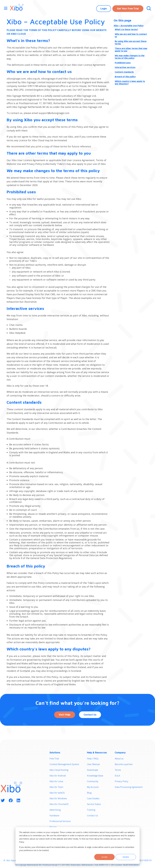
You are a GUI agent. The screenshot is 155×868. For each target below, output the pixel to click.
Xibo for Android (58, 776)
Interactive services (125, 67)
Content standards (124, 72)
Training (91, 810)
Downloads (93, 770)
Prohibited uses (123, 63)
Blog (89, 793)
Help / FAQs (93, 759)
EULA (117, 776)
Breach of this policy (125, 77)
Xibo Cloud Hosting (59, 770)
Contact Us (90, 715)
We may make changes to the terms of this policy (130, 57)
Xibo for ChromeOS (59, 804)
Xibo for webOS (57, 793)
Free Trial (54, 759)
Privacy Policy (122, 781)
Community (93, 781)
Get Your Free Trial (128, 9)
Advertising (55, 810)
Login (104, 9)
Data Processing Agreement (129, 787)
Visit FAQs (65, 715)
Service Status (94, 804)
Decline (126, 857)
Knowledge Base (95, 776)
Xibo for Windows (58, 798)
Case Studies (93, 798)
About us (119, 759)
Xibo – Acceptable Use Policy (129, 26)
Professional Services (60, 821)
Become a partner (124, 764)
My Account (93, 787)
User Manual (93, 764)
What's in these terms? (126, 29)
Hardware (54, 816)
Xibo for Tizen (56, 787)
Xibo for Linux (56, 781)
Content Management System (64, 764)
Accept (104, 857)
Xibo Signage (12, 860)
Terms (118, 770)
